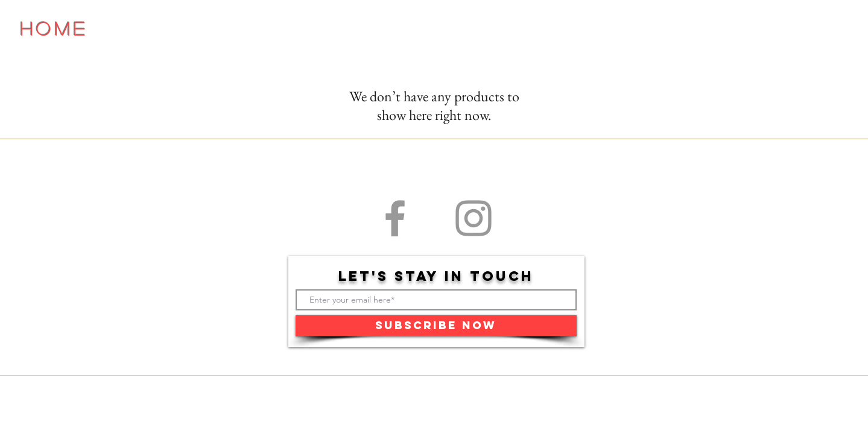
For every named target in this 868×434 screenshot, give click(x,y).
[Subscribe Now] (436, 326)
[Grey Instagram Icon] (474, 218)
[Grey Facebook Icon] (395, 218)
